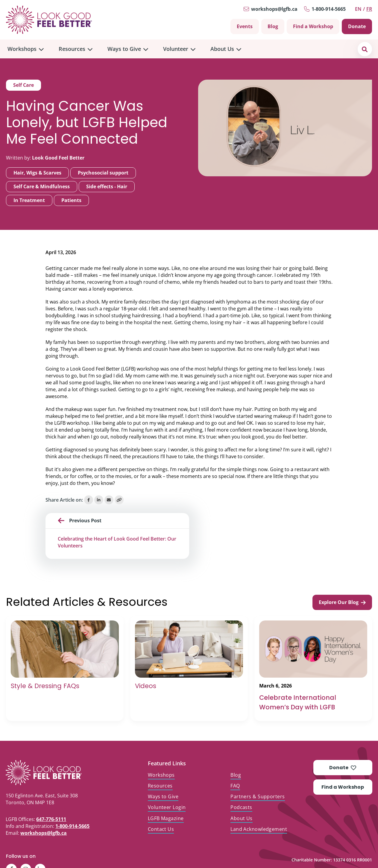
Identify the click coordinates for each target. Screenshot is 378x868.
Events (245, 26)
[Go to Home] (49, 20)
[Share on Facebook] (89, 500)
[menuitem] (26, 49)
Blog (273, 26)
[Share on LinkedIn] (99, 500)
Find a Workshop (313, 26)
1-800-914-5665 (329, 9)
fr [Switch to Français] (369, 9)
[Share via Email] (109, 500)
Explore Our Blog (342, 602)
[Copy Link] (119, 500)
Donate (357, 26)
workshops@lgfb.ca (274, 9)
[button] (365, 49)
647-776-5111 (51, 819)
